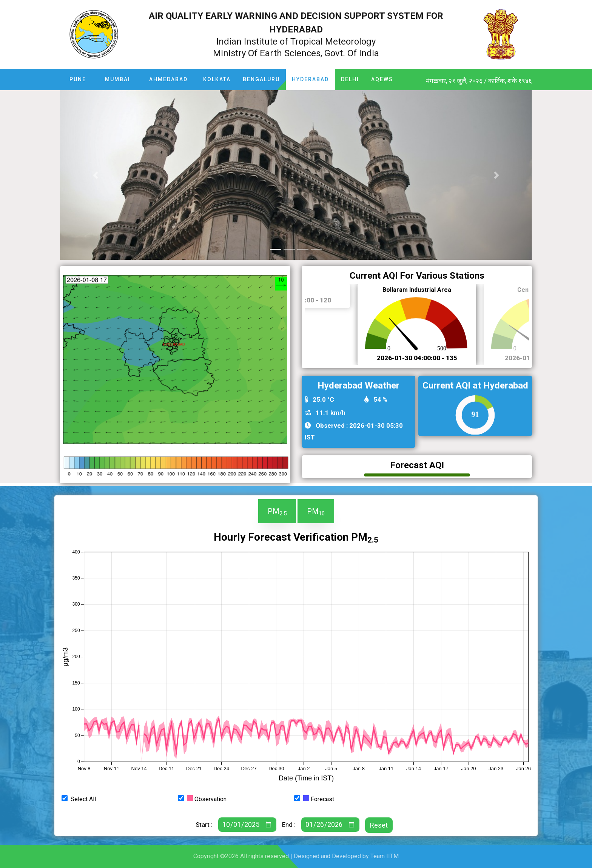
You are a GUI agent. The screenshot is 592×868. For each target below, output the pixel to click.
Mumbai (118, 79)
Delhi (350, 79)
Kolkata (217, 79)
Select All (83, 799)
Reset (379, 825)
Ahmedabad (168, 79)
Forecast (319, 799)
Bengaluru (261, 79)
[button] (96, 175)
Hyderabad (310, 79)
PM (277, 512)
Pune (78, 79)
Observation (207, 799)
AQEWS (382, 79)
